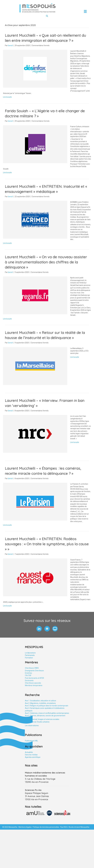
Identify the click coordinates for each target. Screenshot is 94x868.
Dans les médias (31, 755)
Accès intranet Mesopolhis (79, 827)
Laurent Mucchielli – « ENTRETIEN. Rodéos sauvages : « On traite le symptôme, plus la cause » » (47, 544)
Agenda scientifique (33, 757)
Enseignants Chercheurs (34, 671)
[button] (39, 629)
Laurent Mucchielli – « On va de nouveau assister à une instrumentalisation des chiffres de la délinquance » (46, 262)
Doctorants (29, 681)
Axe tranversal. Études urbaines (37, 722)
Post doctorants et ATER (34, 678)
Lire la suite (7, 97)
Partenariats (30, 655)
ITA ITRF (28, 675)
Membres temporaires (34, 685)
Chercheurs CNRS (32, 668)
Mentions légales (25, 827)
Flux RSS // (65, 827)
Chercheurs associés (33, 683)
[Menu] (85, 11)
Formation (29, 658)
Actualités (29, 752)
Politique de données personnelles (46, 827)
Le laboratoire (30, 653)
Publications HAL (31, 741)
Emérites (28, 673)
